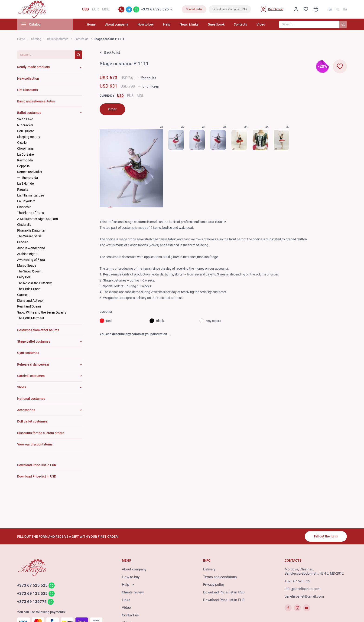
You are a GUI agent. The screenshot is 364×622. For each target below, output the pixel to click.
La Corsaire (25, 154)
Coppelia (23, 166)
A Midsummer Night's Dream (37, 219)
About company (117, 24)
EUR (130, 96)
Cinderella (24, 225)
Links (126, 600)
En (330, 9)
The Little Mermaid (31, 318)
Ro (338, 9)
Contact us (130, 615)
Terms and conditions (220, 577)
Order (112, 109)
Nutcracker (25, 125)
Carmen (23, 295)
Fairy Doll (24, 277)
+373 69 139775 (32, 602)
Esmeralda (81, 39)
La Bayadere (26, 201)
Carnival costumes (31, 376)
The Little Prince (29, 289)
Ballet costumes (58, 39)
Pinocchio (24, 207)
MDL (140, 96)
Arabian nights (28, 254)
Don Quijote (26, 131)
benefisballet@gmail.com (304, 596)
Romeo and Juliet (30, 172)
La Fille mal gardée (31, 195)
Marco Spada (27, 265)
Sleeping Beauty (29, 137)
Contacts (240, 24)
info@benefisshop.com (302, 589)
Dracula (23, 242)
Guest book (216, 24)
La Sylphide (25, 183)
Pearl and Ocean (29, 306)
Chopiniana (25, 148)
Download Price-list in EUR (224, 600)
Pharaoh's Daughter (31, 230)
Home (91, 24)
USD (120, 96)
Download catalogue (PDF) (230, 9)
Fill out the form (326, 536)
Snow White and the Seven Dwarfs (42, 312)
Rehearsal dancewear (33, 364)
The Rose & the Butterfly (34, 283)
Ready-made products (33, 67)
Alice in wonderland (31, 248)
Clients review (133, 592)
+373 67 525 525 (155, 9)
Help (167, 24)
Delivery (209, 569)
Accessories (26, 410)
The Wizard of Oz (29, 236)
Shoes (22, 387)
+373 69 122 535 (32, 593)
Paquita (23, 190)
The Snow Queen (29, 271)
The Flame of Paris (31, 213)
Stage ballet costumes (34, 341)
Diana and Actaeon (31, 301)
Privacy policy (214, 585)
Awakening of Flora (31, 260)
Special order (194, 9)
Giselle (22, 143)
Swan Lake (25, 119)
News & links (189, 24)
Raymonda (25, 160)
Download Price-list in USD (224, 592)
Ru (345, 9)
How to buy (146, 24)
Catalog (36, 39)
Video (261, 24)
